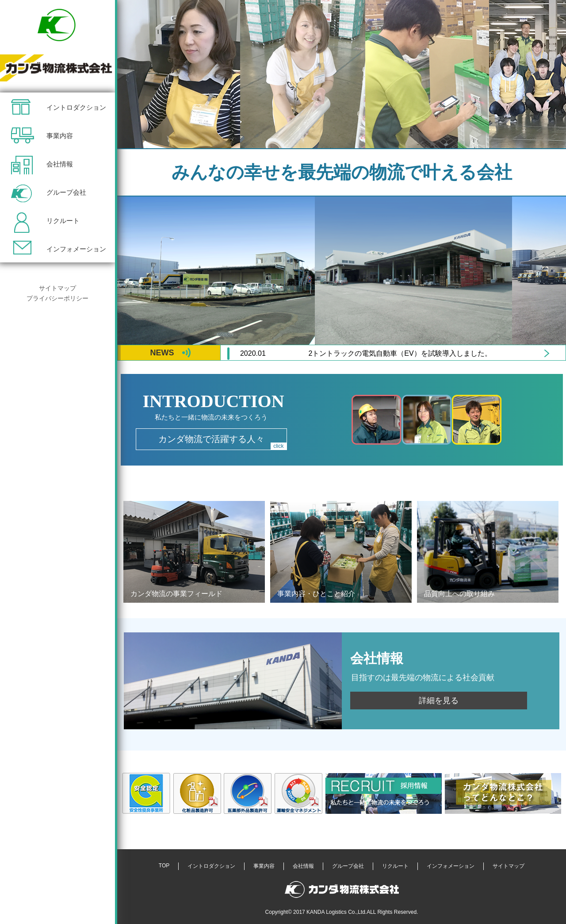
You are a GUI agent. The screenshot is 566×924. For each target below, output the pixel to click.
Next (547, 354)
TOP (164, 866)
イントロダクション (76, 107)
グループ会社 (66, 192)
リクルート (63, 221)
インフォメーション (76, 249)
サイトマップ (57, 288)
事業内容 (60, 136)
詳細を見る (439, 701)
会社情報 (60, 164)
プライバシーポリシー (57, 298)
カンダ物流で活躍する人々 (222, 442)
